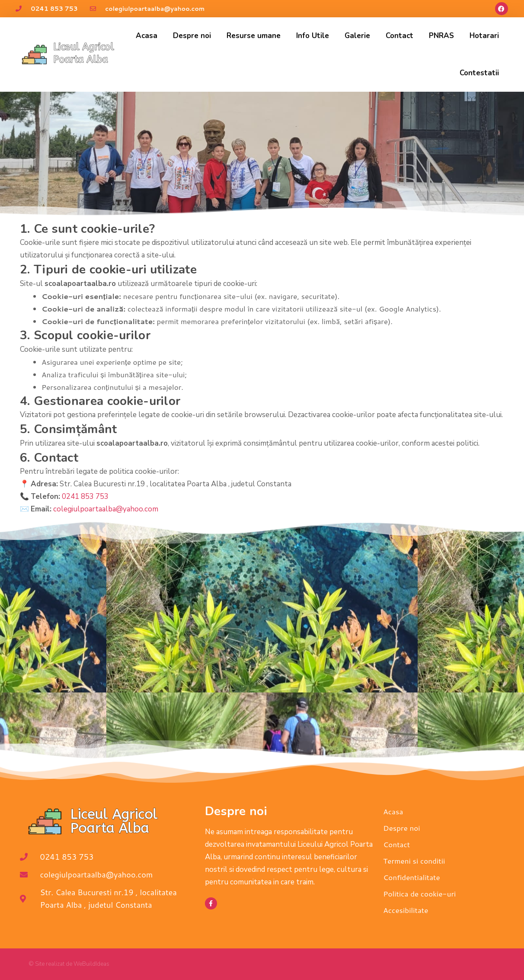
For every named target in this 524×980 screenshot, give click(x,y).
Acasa (147, 36)
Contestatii (479, 73)
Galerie (357, 36)
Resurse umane (254, 36)
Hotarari (484, 36)
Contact (399, 36)
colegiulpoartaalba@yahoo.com (106, 509)
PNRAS (441, 36)
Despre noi (192, 36)
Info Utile (313, 36)
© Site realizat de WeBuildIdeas (69, 964)
